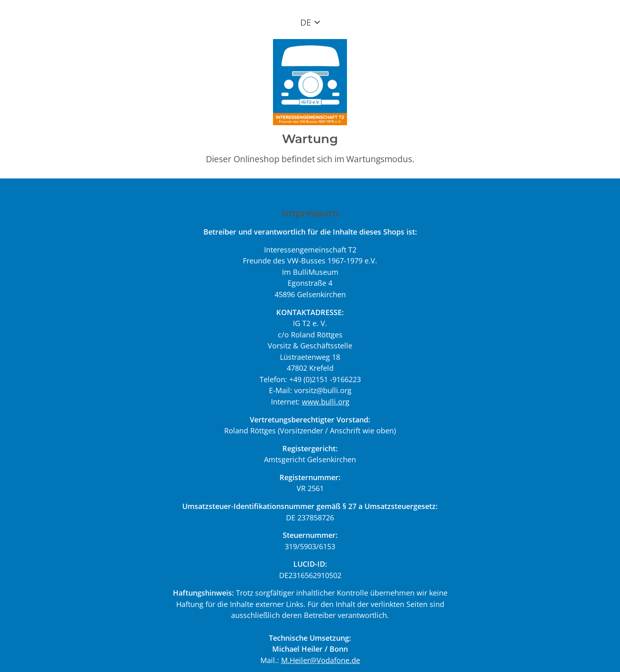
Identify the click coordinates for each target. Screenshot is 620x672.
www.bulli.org (326, 401)
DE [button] (306, 22)
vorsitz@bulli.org (323, 390)
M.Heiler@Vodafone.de (321, 660)
